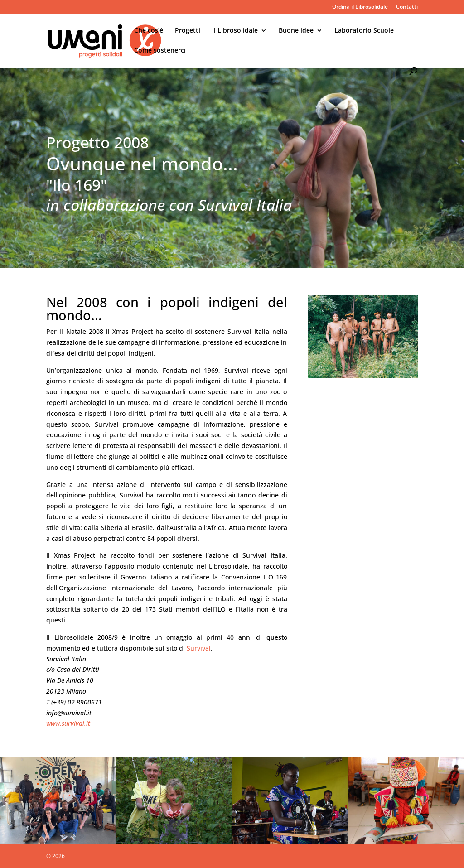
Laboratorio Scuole (364, 31)
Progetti (188, 31)
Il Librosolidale (235, 31)
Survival (199, 648)
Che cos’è (149, 31)
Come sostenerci (160, 51)
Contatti (407, 7)
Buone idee (296, 31)
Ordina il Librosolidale (360, 7)
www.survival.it (68, 723)
